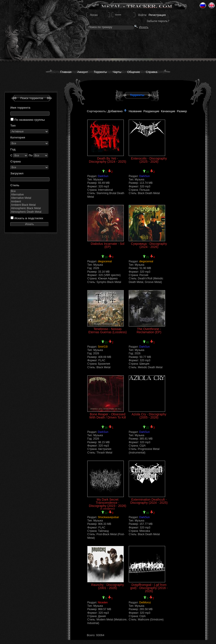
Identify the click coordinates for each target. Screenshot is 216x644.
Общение (134, 72)
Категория (18, 137)
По (31, 155)
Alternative (29, 195)
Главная (66, 72)
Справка (152, 72)
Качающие (168, 111)
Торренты (100, 72)
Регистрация (157, 15)
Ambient (29, 202)
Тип (13, 126)
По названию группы (30, 120)
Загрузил (17, 173)
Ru (203, 5)
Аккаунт (82, 72)
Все (29, 191)
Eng (212, 5)
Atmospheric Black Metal (29, 208)
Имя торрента (20, 108)
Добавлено (117, 111)
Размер (182, 111)
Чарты (117, 72)
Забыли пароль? (158, 21)
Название (135, 111)
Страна (16, 161)
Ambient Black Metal (29, 205)
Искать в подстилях (29, 218)
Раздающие (151, 111)
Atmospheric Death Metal (29, 212)
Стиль (15, 185)
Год (13, 149)
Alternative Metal (29, 198)
